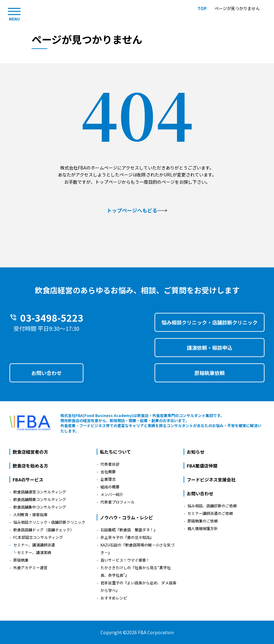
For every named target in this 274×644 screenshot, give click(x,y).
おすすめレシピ (114, 598)
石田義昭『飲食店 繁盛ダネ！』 (129, 530)
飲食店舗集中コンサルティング (40, 507)
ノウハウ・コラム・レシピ (126, 517)
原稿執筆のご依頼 (203, 521)
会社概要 (108, 471)
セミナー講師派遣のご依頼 (210, 513)
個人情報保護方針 (203, 528)
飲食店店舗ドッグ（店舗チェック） (44, 530)
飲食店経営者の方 (30, 452)
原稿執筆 (21, 560)
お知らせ (196, 452)
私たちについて (115, 452)
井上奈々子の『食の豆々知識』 (127, 537)
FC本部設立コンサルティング (38, 537)
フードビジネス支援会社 (211, 480)
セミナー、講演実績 (34, 552)
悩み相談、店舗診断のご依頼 (212, 506)
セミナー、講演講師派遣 (34, 545)
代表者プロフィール (118, 502)
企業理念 (108, 479)
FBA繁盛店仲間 (202, 466)
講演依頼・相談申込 (210, 348)
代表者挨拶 (110, 464)
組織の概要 (110, 487)
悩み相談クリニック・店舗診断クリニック (210, 322)
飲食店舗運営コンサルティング (40, 492)
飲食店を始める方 (30, 466)
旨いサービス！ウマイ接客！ (125, 560)
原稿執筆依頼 (210, 373)
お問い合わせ (46, 373)
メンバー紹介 (112, 494)
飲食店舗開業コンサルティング (40, 499)
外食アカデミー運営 (30, 567)
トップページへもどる (137, 210)
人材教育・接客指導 (30, 514)
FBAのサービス (28, 480)
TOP (202, 8)
